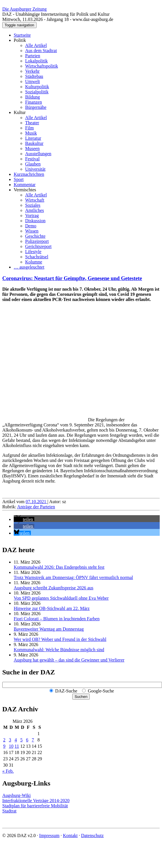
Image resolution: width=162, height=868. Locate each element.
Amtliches (35, 210)
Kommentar (25, 185)
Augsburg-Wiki (17, 795)
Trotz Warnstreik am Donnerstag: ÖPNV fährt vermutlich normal (73, 577)
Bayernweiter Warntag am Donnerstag (49, 629)
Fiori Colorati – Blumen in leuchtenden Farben (57, 619)
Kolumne (34, 262)
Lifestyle (33, 252)
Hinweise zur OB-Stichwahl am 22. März (52, 608)
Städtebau (34, 76)
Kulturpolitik (37, 87)
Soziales (33, 205)
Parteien (33, 56)
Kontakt (70, 835)
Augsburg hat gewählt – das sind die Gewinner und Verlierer (69, 660)
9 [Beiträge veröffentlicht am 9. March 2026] (4, 746)
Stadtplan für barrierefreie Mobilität (35, 806)
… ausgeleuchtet (29, 267)
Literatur (33, 138)
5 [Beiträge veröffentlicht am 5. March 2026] (21, 740)
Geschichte (35, 236)
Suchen (81, 697)
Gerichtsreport (38, 246)
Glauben (33, 164)
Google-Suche (101, 691)
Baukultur (34, 143)
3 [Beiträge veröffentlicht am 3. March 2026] (10, 740)
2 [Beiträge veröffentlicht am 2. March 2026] (4, 740)
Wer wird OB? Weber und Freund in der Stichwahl (60, 639)
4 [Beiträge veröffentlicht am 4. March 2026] (16, 740)
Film (29, 128)
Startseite (22, 35)
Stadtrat (9, 811)
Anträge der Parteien (36, 507)
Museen (32, 148)
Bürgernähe (36, 107)
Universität (35, 169)
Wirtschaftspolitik (42, 66)
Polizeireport (37, 241)
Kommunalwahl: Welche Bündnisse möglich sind (59, 650)
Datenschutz (92, 835)
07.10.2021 (37, 502)
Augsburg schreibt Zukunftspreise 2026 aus (54, 588)
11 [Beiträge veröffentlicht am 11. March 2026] (17, 746)
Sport (19, 179)
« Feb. (8, 771)
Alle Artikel (36, 45)
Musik (31, 133)
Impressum (49, 835)
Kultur (20, 112)
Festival (32, 159)
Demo (31, 226)
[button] (24, 519)
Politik (20, 40)
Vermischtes (25, 190)
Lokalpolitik (36, 61)
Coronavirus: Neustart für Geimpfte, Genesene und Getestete (72, 278)
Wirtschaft (35, 200)
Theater (32, 123)
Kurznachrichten (29, 174)
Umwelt (33, 81)
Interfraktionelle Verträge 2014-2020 (36, 801)
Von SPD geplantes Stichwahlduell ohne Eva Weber (61, 598)
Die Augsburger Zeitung (24, 9)
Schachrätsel (37, 257)
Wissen (32, 231)
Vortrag (32, 215)
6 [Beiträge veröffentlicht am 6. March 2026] (27, 740)
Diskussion (35, 221)
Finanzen (34, 102)
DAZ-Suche (66, 691)
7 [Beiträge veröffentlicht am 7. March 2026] (33, 740)
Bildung (33, 97)
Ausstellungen (38, 154)
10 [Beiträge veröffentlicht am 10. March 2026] (11, 746)
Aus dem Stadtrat (41, 51)
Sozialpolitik (37, 92)
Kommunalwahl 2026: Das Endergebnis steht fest (59, 567)
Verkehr (32, 71)
